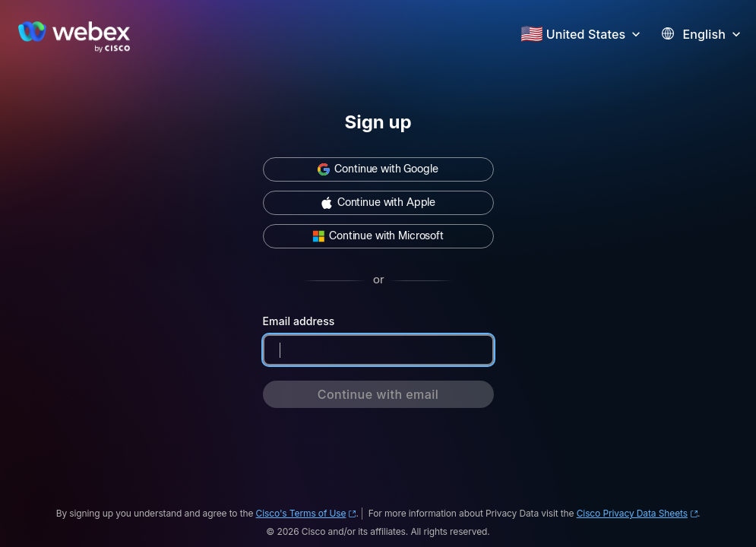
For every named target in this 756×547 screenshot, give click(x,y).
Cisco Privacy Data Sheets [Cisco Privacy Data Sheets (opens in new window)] (637, 513)
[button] (595, 33)
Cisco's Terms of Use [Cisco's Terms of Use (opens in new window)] (306, 513)
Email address (299, 321)
